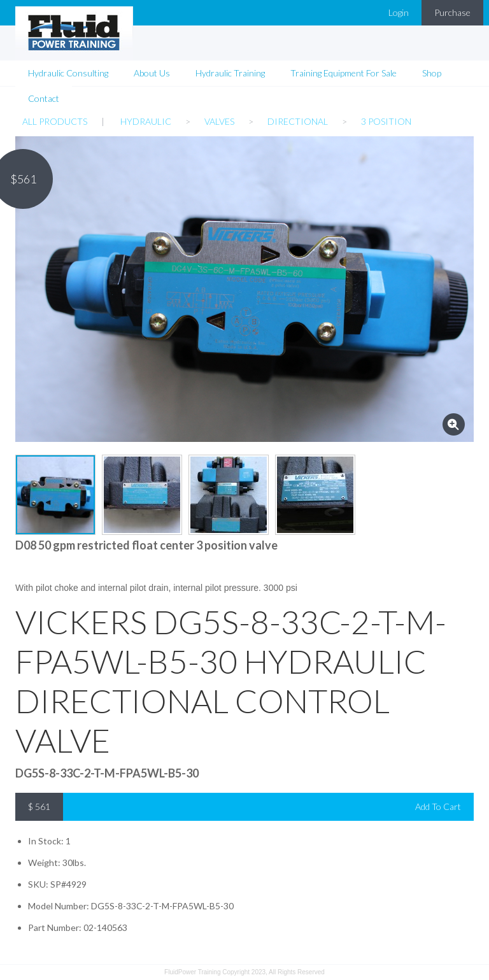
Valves (219, 121)
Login (399, 12)
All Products (55, 121)
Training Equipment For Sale (344, 73)
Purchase (452, 12)
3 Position (386, 121)
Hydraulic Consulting (68, 73)
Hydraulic (146, 121)
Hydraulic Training (230, 73)
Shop (432, 73)
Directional (298, 121)
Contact (44, 98)
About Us (152, 73)
